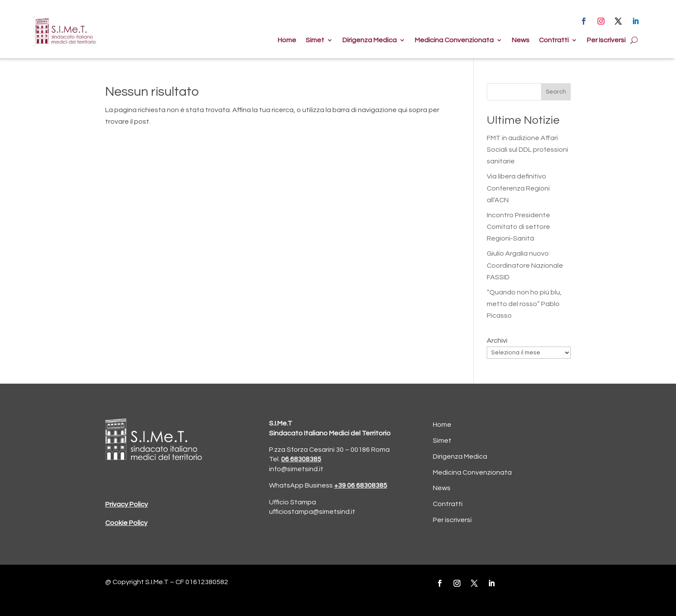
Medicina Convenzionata (454, 40)
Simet (315, 40)
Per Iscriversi (606, 40)
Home (287, 40)
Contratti (554, 40)
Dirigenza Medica (369, 40)
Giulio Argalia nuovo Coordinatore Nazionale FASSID (525, 265)
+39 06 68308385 (361, 485)
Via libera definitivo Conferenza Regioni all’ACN (518, 188)
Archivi (497, 341)
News (521, 40)
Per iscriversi (452, 520)
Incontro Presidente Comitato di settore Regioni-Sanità (518, 227)
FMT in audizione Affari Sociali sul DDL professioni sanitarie (527, 150)
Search (556, 92)
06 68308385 (301, 459)
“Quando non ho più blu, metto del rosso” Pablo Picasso (524, 304)
